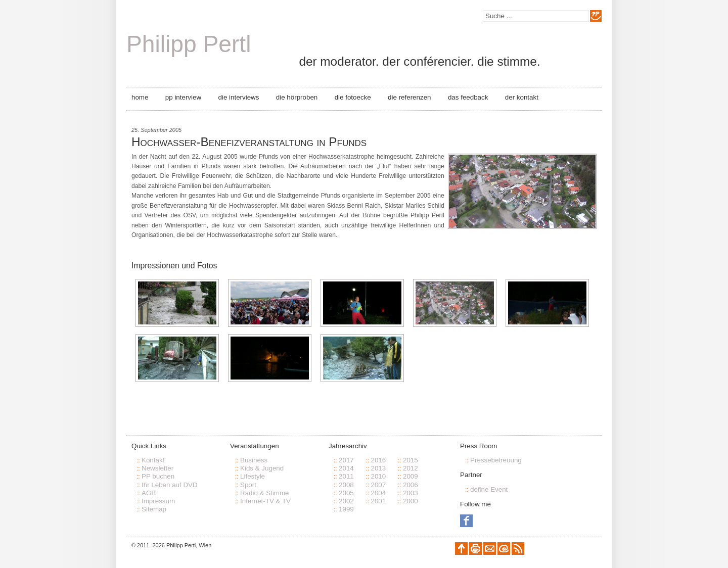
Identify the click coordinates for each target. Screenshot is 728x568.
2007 (378, 485)
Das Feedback (468, 97)
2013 (378, 468)
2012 (411, 468)
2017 (346, 460)
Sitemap (154, 509)
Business (254, 460)
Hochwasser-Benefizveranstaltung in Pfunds (249, 142)
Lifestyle (253, 476)
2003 (411, 493)
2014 (346, 468)
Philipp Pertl (189, 44)
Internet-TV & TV (265, 501)
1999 (346, 509)
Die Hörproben (297, 97)
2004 (378, 493)
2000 (411, 501)
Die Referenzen (409, 97)
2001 (378, 501)
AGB (149, 493)
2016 (378, 460)
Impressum (158, 501)
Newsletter (157, 468)
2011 (346, 476)
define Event (489, 489)
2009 (411, 476)
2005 (346, 493)
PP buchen (158, 476)
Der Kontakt (522, 97)
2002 (346, 501)
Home (140, 97)
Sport (248, 485)
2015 (411, 460)
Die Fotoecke (353, 97)
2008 (346, 485)
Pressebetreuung (496, 460)
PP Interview (183, 97)
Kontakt (153, 460)
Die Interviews (239, 97)
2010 (378, 476)
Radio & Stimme (265, 493)
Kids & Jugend (262, 468)
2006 (411, 485)
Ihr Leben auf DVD (170, 485)
